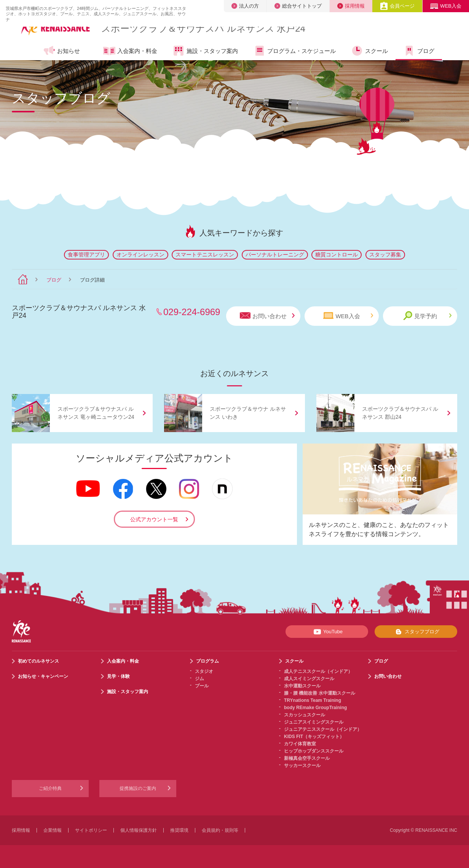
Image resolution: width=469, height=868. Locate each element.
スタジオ (204, 671)
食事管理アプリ (86, 255)
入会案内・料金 (130, 51)
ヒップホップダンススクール (314, 751)
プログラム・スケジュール (294, 51)
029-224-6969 (192, 312)
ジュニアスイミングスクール (314, 722)
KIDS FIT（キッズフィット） (314, 737)
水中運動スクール (302, 686)
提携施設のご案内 (138, 788)
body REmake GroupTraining (315, 708)
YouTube (327, 632)
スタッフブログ (416, 632)
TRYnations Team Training (313, 700)
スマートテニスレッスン (205, 255)
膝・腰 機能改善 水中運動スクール (320, 693)
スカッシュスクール (305, 715)
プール (202, 686)
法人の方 (245, 6)
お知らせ (61, 51)
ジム (199, 679)
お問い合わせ (267, 316)
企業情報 (53, 830)
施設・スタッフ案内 (205, 51)
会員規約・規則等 (220, 830)
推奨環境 (179, 830)
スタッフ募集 (385, 255)
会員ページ (397, 6)
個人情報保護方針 (139, 830)
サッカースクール (302, 766)
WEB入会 (446, 6)
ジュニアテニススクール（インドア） (323, 729)
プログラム (207, 661)
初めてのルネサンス (38, 661)
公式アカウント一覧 (154, 519)
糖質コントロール (337, 255)
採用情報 (351, 6)
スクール (369, 51)
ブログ (419, 51)
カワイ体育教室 (300, 744)
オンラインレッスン (140, 255)
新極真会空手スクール (307, 758)
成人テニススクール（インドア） (318, 671)
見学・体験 (118, 676)
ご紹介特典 (50, 788)
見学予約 (427, 316)
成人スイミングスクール (309, 679)
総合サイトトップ (298, 6)
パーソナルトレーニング (275, 255)
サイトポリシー (91, 830)
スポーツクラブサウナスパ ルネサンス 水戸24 (203, 28)
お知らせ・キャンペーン (43, 676)
